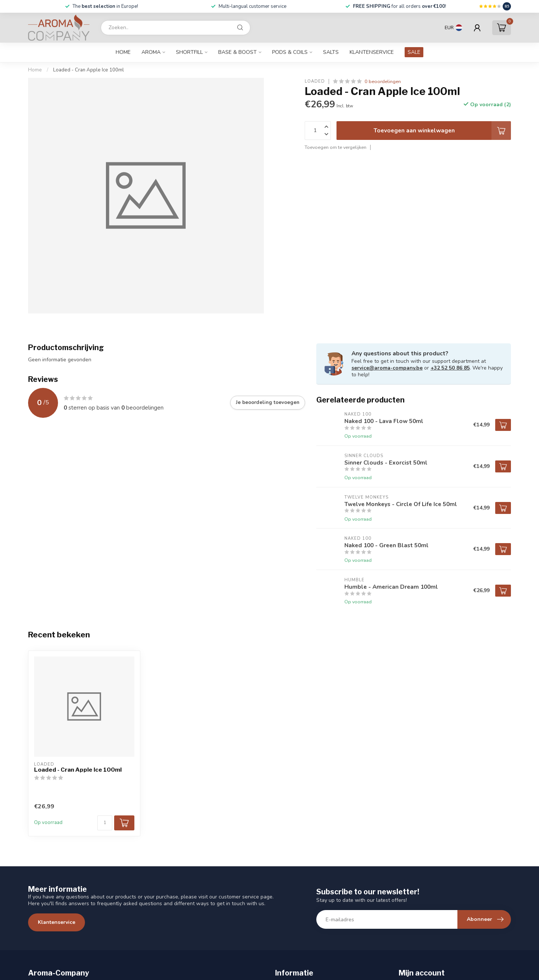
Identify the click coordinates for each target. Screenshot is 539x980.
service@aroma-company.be (387, 368)
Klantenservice (372, 52)
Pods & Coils (290, 52)
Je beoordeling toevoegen (268, 402)
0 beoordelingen (383, 81)
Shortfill (189, 52)
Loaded (315, 81)
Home (123, 52)
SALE (414, 52)
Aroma (151, 52)
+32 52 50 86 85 (450, 368)
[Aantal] (105, 823)
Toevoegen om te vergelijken (336, 147)
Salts (331, 52)
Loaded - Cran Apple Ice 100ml (89, 70)
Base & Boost (237, 52)
